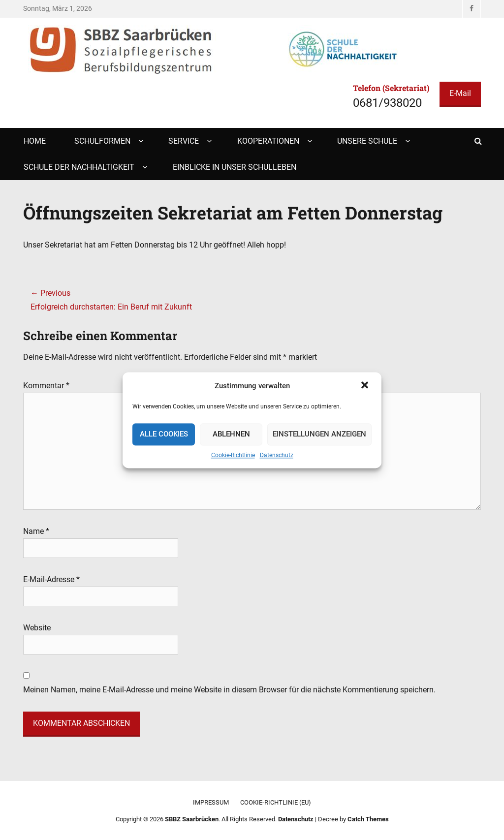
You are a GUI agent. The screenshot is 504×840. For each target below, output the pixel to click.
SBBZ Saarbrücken (192, 819)
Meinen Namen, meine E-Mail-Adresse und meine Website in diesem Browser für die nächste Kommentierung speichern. (229, 690)
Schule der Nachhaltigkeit (79, 167)
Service (184, 141)
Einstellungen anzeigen (319, 435)
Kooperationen (268, 141)
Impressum (211, 802)
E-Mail (460, 93)
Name (36, 531)
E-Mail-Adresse (51, 579)
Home (35, 141)
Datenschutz (277, 455)
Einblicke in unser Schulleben (235, 167)
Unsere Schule (367, 141)
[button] (366, 386)
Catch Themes (368, 819)
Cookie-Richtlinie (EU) (276, 802)
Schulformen (102, 141)
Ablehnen (231, 435)
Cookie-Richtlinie (233, 455)
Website (37, 628)
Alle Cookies (164, 435)
